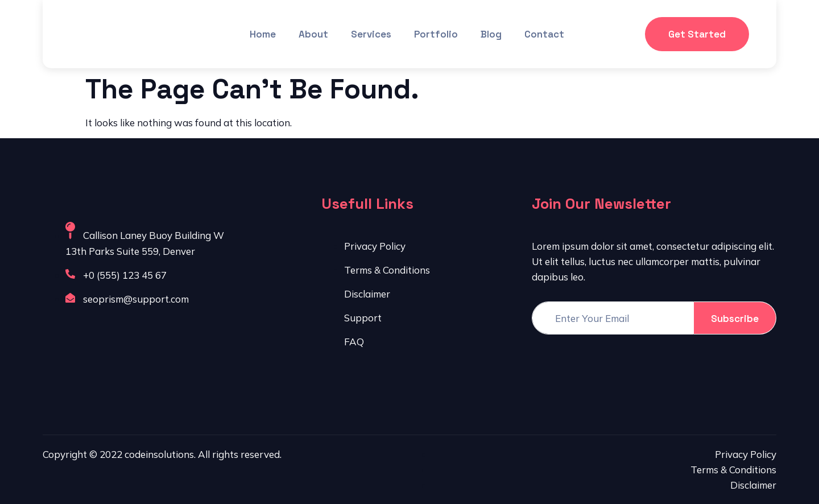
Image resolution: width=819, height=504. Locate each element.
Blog (491, 34)
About (313, 34)
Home (263, 34)
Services (371, 34)
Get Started (697, 34)
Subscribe (735, 319)
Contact (544, 34)
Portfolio (436, 34)
